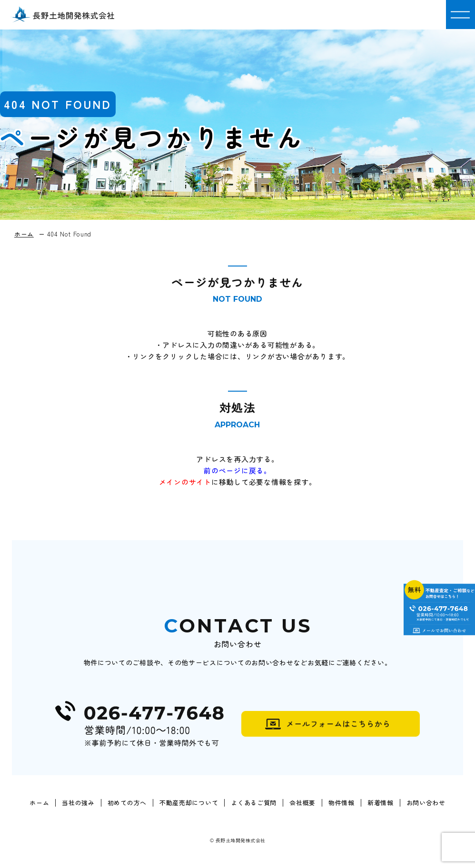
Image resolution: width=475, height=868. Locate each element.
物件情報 (341, 803)
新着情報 (381, 803)
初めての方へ (127, 803)
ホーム (39, 803)
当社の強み (78, 803)
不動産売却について (189, 803)
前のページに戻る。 (237, 470)
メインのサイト (185, 482)
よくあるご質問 (254, 803)
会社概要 (302, 803)
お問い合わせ (426, 803)
